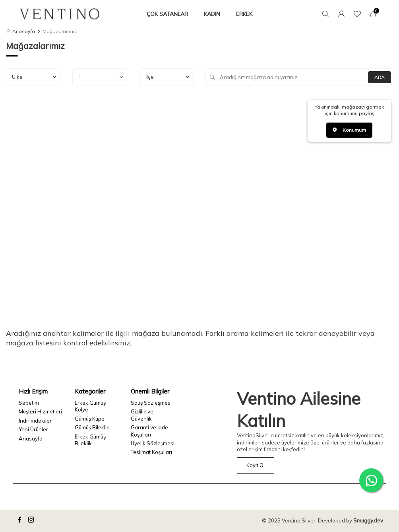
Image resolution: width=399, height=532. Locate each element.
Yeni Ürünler (33, 429)
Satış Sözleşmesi (151, 403)
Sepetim (29, 403)
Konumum (349, 130)
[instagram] (32, 521)
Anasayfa (20, 31)
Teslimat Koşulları (151, 452)
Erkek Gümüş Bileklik (90, 440)
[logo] (60, 14)
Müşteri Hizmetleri (40, 411)
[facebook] (21, 521)
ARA (380, 77)
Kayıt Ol (256, 465)
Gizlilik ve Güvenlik (142, 415)
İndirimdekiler (35, 421)
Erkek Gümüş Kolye (90, 406)
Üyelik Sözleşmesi (153, 443)
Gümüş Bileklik (92, 427)
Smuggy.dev (368, 520)
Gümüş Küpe (90, 419)
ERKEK (244, 14)
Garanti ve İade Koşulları (149, 431)
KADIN (212, 14)
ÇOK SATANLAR (167, 14)
